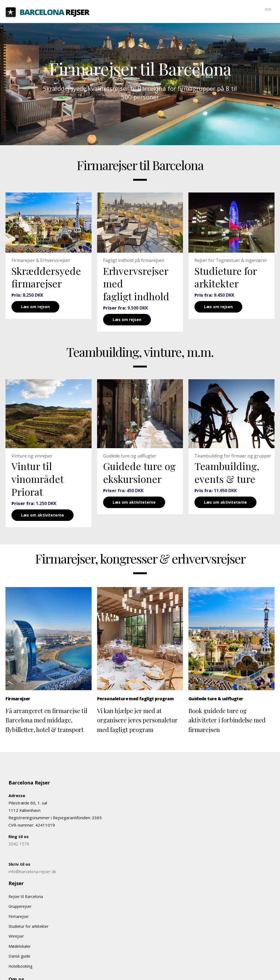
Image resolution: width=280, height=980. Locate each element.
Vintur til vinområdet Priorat (37, 479)
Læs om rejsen (35, 307)
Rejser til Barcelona (26, 896)
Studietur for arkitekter (28, 926)
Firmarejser (19, 916)
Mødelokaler (20, 946)
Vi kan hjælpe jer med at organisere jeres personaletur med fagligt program (137, 720)
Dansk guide (19, 956)
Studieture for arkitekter (226, 277)
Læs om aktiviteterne (43, 515)
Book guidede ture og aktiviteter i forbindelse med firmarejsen (227, 720)
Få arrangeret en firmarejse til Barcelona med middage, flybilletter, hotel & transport (46, 720)
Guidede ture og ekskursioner (139, 472)
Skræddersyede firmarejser (46, 277)
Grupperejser (20, 906)
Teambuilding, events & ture (227, 472)
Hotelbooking (20, 966)
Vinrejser (16, 936)
